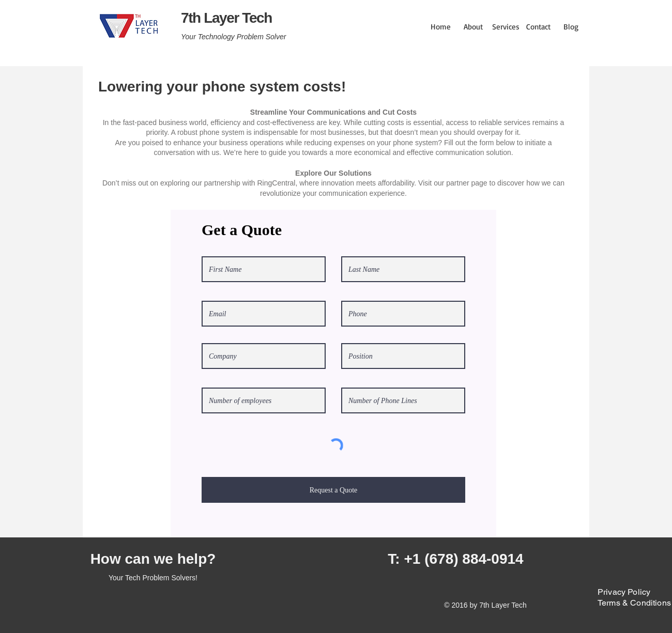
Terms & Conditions (634, 603)
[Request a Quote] (333, 490)
